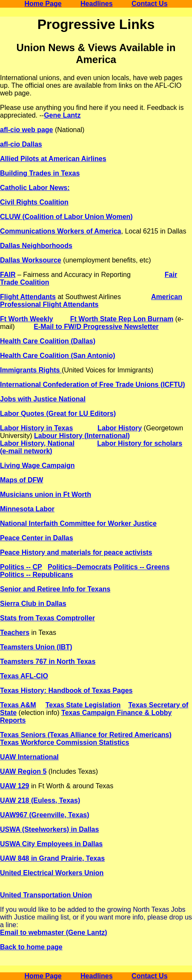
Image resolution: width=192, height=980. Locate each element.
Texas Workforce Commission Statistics (65, 742)
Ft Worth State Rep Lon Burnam (122, 319)
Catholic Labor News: (35, 188)
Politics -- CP (21, 567)
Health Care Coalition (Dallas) (48, 341)
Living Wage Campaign (37, 465)
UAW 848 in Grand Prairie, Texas (52, 858)
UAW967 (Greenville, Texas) (45, 815)
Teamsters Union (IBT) (36, 647)
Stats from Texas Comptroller (47, 618)
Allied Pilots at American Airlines (53, 159)
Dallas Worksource (31, 260)
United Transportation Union (46, 895)
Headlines (97, 4)
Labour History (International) (82, 436)
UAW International (29, 757)
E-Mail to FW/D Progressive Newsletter (96, 327)
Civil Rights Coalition (34, 202)
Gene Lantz (62, 115)
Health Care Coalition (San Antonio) (58, 356)
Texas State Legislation (83, 705)
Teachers (15, 633)
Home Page (43, 4)
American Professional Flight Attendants (91, 301)
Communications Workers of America (61, 231)
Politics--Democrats (80, 567)
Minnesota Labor (27, 509)
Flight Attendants (28, 297)
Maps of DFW (21, 480)
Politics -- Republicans (37, 575)
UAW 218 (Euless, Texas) (40, 800)
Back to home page (31, 947)
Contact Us (149, 4)
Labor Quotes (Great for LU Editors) (58, 414)
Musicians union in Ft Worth (46, 494)
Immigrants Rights (31, 370)
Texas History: (24, 690)
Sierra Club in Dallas (33, 604)
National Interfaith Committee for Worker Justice (78, 523)
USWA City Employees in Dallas (51, 844)
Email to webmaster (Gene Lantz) (54, 932)
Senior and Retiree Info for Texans (55, 589)
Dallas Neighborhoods (36, 246)
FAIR (8, 275)
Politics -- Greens (142, 567)
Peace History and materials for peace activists (76, 552)
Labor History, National (37, 443)
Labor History (120, 428)
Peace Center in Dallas (37, 538)
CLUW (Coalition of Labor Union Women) (66, 217)
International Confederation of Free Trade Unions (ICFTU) (93, 385)
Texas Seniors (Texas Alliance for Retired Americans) (86, 735)
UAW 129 (14, 786)
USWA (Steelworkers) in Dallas (49, 829)
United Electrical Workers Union (52, 873)
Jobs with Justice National (43, 399)
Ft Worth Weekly (27, 319)
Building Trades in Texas (40, 173)
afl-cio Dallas (21, 144)
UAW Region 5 (23, 771)
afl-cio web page (26, 130)
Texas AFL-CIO (24, 676)
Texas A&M (18, 705)
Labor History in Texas (36, 428)
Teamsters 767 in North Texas (48, 661)
